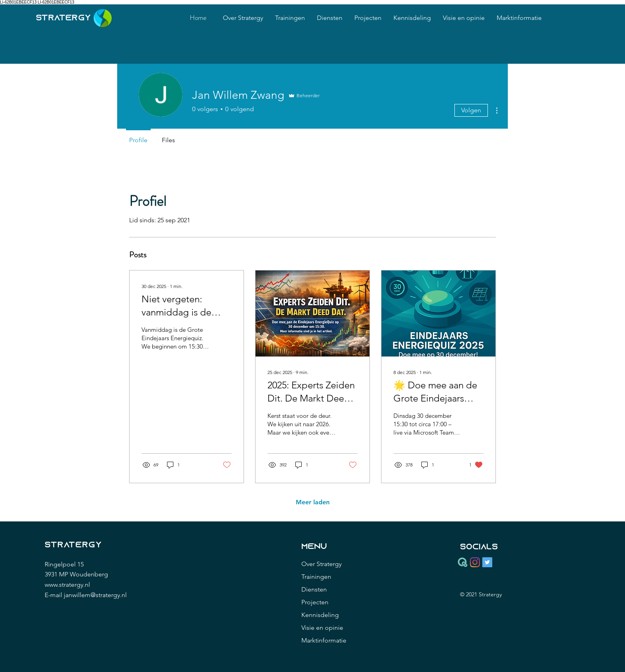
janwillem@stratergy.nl (95, 595)
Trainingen (316, 577)
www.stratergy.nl (67, 585)
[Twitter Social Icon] (487, 562)
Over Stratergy (321, 564)
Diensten (314, 589)
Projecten (315, 602)
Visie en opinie (322, 628)
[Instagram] (475, 562)
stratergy (64, 18)
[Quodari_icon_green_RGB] (463, 562)
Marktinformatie (324, 640)
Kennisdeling (320, 615)
